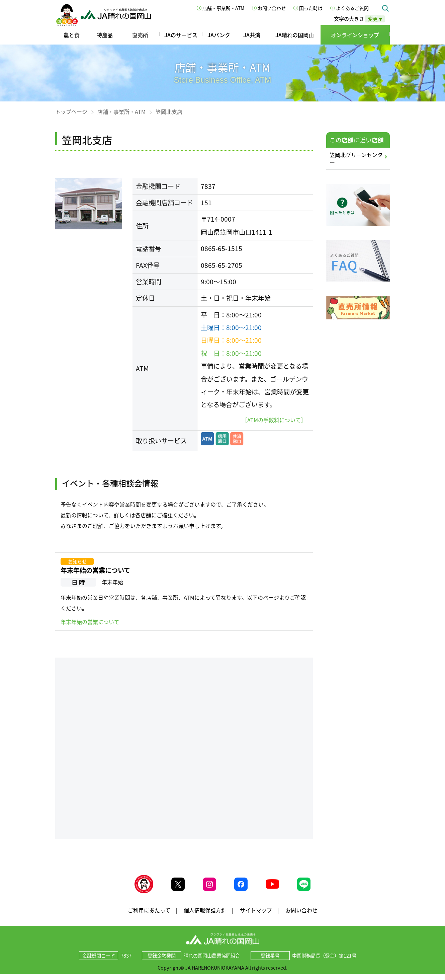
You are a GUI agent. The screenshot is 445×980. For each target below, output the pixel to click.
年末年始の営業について (95, 570)
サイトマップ (256, 916)
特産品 (105, 35)
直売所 (140, 35)
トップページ (71, 111)
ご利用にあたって (149, 916)
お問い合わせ (272, 8)
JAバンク (219, 35)
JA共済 (252, 35)
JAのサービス (181, 35)
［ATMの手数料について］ (274, 420)
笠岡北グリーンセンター (356, 158)
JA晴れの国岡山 (295, 35)
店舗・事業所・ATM (223, 8)
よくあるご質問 (352, 8)
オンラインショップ (355, 35)
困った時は (311, 8)
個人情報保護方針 (205, 916)
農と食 (72, 35)
